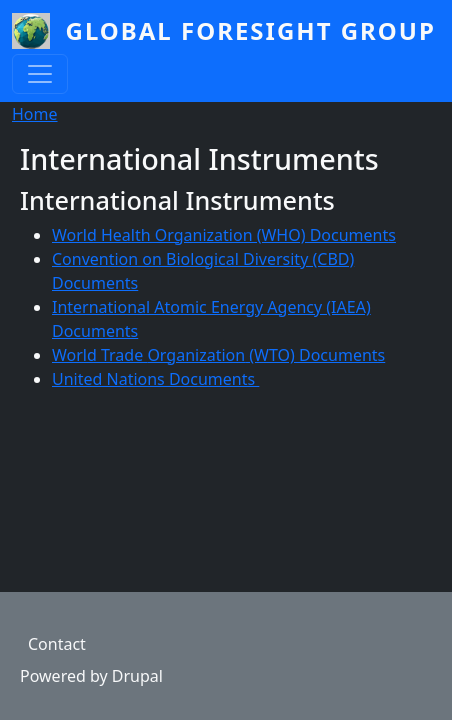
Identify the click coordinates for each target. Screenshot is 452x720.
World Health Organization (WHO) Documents (224, 235)
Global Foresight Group (251, 30)
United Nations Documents (155, 379)
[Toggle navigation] (40, 74)
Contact (57, 644)
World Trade (99, 355)
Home (35, 114)
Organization (196, 355)
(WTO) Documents (315, 355)
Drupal (137, 676)
